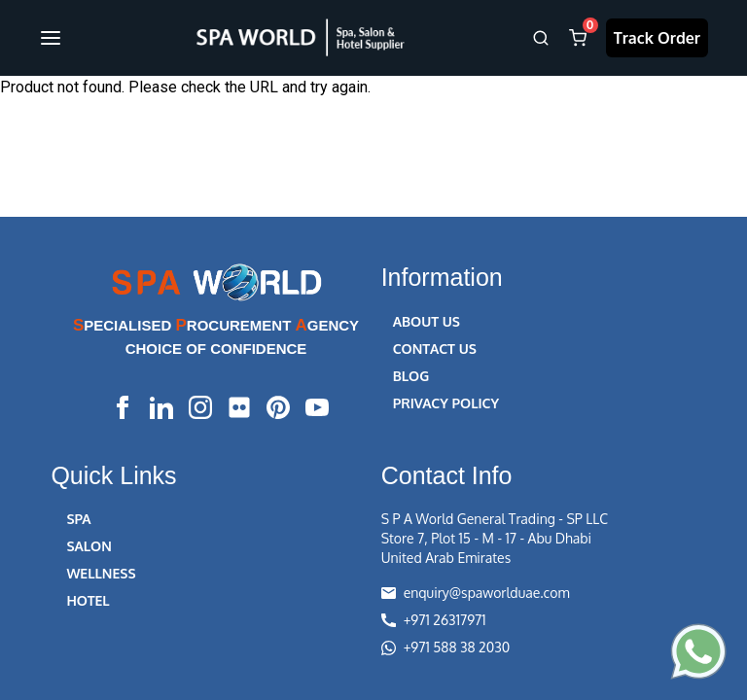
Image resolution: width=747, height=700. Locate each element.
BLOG (411, 376)
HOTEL (88, 600)
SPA (78, 519)
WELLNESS (101, 573)
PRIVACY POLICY (446, 403)
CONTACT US (435, 349)
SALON (89, 546)
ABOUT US (427, 321)
